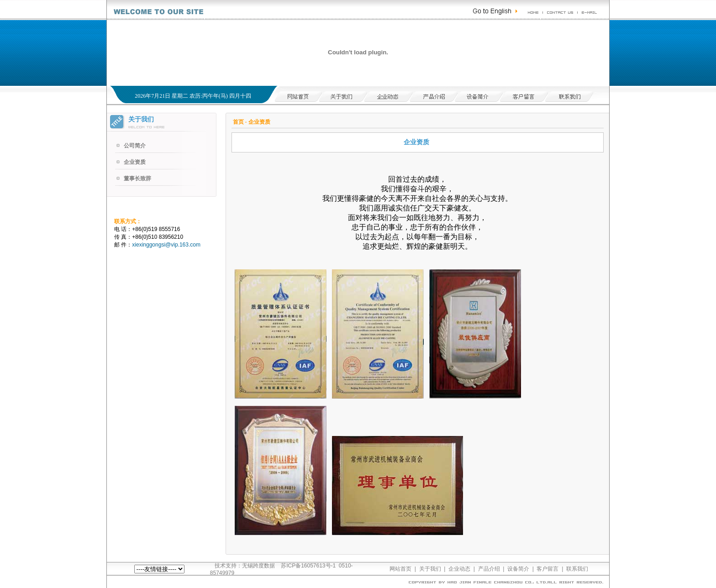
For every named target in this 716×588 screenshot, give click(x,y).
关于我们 (430, 569)
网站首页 (400, 569)
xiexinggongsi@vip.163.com (166, 245)
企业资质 (135, 162)
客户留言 (548, 569)
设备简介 (518, 569)
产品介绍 (489, 569)
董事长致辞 (137, 178)
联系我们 (577, 569)
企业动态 (459, 569)
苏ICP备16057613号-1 (308, 566)
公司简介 (135, 146)
